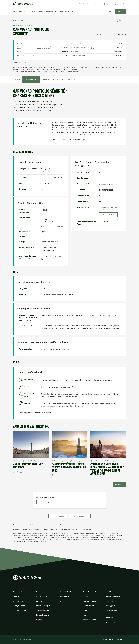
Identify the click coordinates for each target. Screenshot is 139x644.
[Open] (26, 12)
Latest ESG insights (43, 606)
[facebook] (114, 622)
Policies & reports (43, 615)
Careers (85, 610)
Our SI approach (42, 597)
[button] (23, 593)
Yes (40, 502)
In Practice (40, 601)
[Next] (40, 48)
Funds (15, 11)
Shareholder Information (92, 601)
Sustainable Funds (43, 610)
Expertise (22, 11)
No (48, 502)
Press (85, 615)
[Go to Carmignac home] (23, 4)
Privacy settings (111, 610)
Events (61, 11)
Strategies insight (19, 606)
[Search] (110, 12)
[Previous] (38, 48)
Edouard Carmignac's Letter (23, 610)
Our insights (18, 592)
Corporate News (88, 606)
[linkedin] (107, 622)
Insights (32, 11)
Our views (17, 597)
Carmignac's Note (19, 601)
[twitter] (110, 622)
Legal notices (110, 601)
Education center (66, 597)
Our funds (63, 601)
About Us (68, 11)
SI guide (39, 620)
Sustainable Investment (47, 11)
